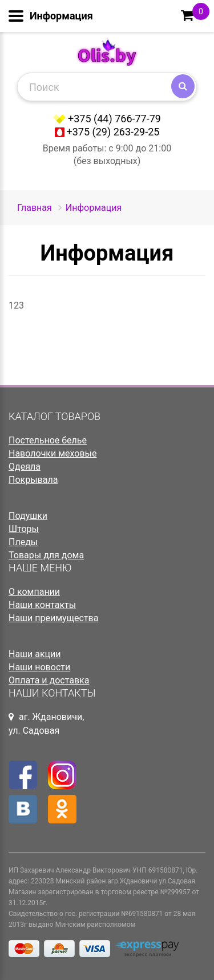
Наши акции (35, 654)
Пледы (23, 542)
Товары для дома (46, 555)
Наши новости (39, 667)
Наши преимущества (53, 618)
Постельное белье (48, 440)
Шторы (24, 529)
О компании (34, 592)
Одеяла (25, 467)
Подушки (28, 516)
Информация (94, 208)
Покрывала (33, 480)
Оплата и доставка (49, 680)
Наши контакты (42, 605)
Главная (35, 208)
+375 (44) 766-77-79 (114, 119)
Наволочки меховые (53, 453)
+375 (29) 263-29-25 (113, 132)
